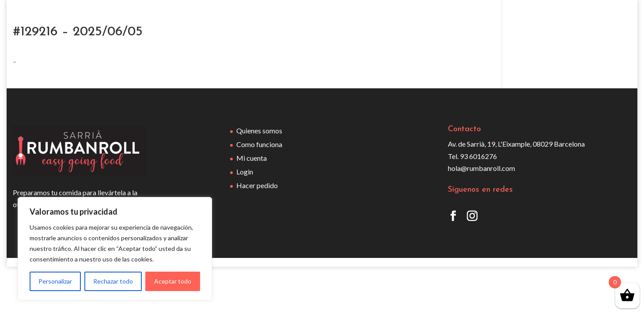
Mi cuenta (252, 158)
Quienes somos (259, 131)
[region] (115, 249)
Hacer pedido (257, 185)
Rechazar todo (113, 281)
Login (245, 172)
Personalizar (55, 281)
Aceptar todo (173, 281)
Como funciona (259, 144)
